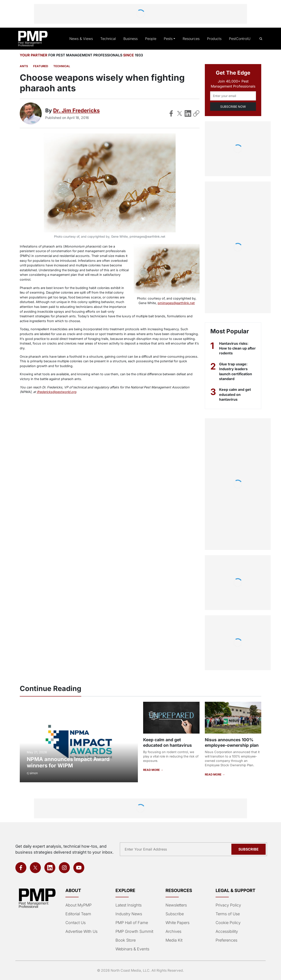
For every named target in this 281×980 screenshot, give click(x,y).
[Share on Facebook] (171, 113)
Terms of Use (227, 914)
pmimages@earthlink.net (176, 303)
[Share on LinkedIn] (188, 113)
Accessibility (226, 932)
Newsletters (176, 905)
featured (40, 66)
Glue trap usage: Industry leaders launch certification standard (236, 371)
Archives (173, 932)
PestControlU (240, 39)
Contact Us (75, 923)
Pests (170, 39)
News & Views (85, 39)
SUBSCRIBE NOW (233, 107)
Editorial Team (78, 914)
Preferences (226, 940)
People (152, 39)
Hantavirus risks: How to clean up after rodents (234, 348)
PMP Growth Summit (134, 932)
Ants (23, 66)
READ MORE (152, 770)
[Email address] (233, 96)
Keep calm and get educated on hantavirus (235, 394)
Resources (192, 39)
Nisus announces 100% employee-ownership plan (231, 742)
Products (215, 39)
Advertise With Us (81, 932)
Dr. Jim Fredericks (76, 110)
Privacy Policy (227, 905)
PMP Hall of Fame (131, 923)
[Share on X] (180, 113)
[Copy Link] (196, 113)
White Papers (177, 923)
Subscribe (174, 914)
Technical (110, 39)
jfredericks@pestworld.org (38, 392)
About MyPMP (78, 905)
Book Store (125, 940)
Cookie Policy (227, 923)
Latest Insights (129, 905)
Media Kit (174, 940)
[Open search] (261, 39)
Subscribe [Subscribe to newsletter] (249, 849)
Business (132, 39)
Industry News (128, 914)
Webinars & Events (132, 949)
